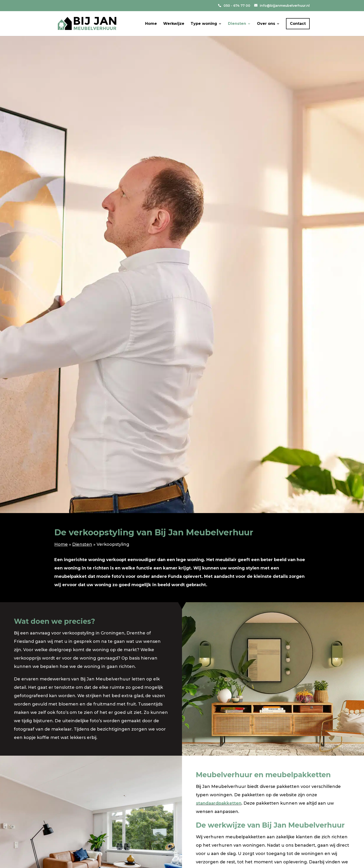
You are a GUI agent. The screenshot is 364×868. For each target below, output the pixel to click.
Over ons (266, 24)
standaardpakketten (219, 803)
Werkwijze (174, 24)
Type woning (204, 24)
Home (151, 24)
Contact (298, 24)
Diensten (237, 24)
